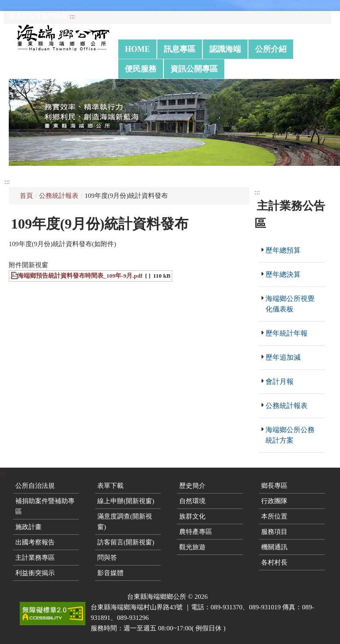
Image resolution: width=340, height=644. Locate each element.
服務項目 (274, 532)
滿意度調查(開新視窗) (125, 522)
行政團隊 (274, 501)
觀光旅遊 (192, 547)
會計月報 (280, 381)
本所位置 (274, 516)
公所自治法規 (35, 486)
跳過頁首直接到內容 (38, 16)
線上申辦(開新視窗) (126, 501)
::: (73, 16)
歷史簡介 (192, 486)
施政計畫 (28, 527)
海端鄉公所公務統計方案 (290, 435)
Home (137, 49)
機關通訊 (274, 547)
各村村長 (274, 562)
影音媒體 (110, 573)
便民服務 (141, 69)
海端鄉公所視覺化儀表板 (290, 304)
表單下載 (110, 486)
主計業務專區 (35, 558)
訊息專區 (180, 49)
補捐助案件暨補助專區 (45, 506)
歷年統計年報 (287, 333)
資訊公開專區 (194, 69)
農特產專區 (196, 532)
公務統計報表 (59, 196)
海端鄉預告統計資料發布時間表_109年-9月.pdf (80, 276)
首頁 (26, 196)
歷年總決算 (283, 274)
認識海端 (225, 49)
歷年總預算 (283, 250)
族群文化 (192, 516)
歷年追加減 (283, 357)
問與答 (107, 558)
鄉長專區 (274, 486)
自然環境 (192, 501)
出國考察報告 (35, 542)
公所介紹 (271, 49)
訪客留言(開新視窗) (126, 542)
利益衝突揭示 (35, 573)
